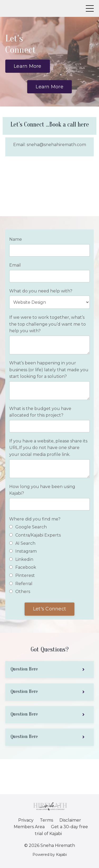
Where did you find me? (35, 519)
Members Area (29, 827)
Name (16, 239)
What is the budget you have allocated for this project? (40, 412)
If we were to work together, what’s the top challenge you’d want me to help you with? (48, 324)
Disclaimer (70, 820)
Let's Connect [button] (49, 609)
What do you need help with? (41, 291)
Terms (46, 820)
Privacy (26, 820)
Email (15, 265)
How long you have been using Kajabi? (42, 490)
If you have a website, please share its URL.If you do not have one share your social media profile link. (48, 448)
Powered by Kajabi (50, 855)
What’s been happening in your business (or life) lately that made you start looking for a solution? (49, 370)
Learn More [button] (28, 66)
